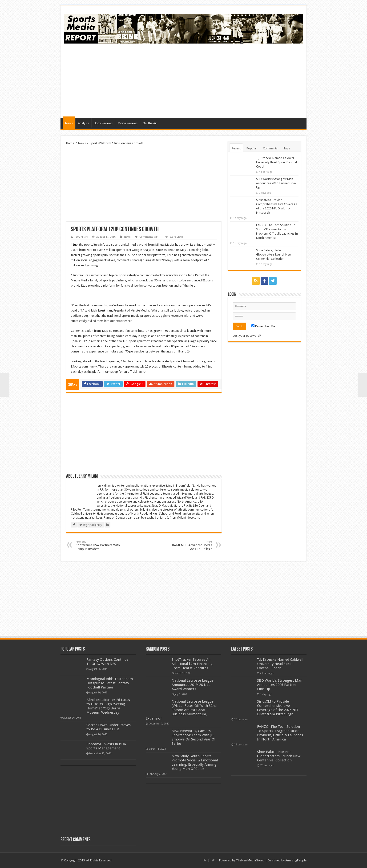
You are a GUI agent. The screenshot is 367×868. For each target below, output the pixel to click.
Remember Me (263, 326)
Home (70, 143)
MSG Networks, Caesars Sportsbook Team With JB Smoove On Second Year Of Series (194, 737)
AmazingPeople (296, 860)
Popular (252, 148)
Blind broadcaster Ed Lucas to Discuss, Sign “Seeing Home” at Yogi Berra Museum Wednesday (108, 706)
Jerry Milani (81, 237)
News (69, 123)
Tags (287, 148)
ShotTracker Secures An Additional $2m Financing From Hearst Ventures (192, 664)
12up (74, 245)
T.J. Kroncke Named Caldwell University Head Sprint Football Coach (277, 162)
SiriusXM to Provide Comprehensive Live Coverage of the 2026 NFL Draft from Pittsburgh (278, 708)
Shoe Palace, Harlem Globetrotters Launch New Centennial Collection (274, 254)
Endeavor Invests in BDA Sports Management (106, 746)
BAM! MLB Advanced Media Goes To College (188, 546)
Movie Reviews (128, 123)
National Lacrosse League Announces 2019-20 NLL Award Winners (193, 685)
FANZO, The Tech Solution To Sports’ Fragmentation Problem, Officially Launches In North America (280, 733)
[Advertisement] (217, 80)
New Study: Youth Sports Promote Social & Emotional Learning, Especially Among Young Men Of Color (195, 762)
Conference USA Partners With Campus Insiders (100, 546)
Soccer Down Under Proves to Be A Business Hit (109, 727)
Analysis (83, 123)
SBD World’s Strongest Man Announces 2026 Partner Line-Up (276, 183)
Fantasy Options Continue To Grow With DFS (107, 662)
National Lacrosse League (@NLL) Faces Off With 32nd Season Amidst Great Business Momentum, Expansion (181, 710)
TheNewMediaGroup (250, 860)
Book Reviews (103, 123)
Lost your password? (247, 336)
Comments (270, 148)
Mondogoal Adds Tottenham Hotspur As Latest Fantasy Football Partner (110, 683)
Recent (236, 148)
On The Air (150, 123)
